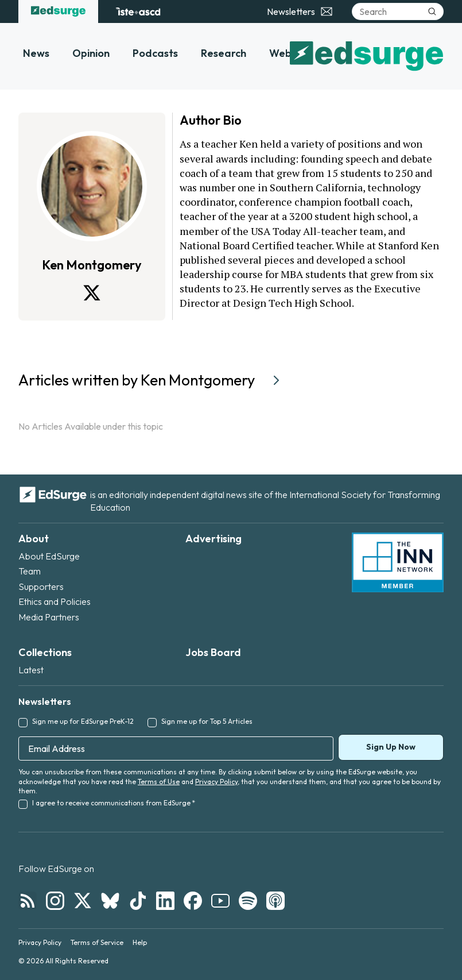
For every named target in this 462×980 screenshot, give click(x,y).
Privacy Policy (216, 782)
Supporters (41, 587)
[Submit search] (432, 11)
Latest (31, 670)
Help (140, 942)
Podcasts (155, 53)
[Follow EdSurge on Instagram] (55, 901)
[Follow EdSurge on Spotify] (248, 901)
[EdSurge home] (58, 11)
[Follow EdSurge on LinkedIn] (165, 901)
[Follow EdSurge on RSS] (28, 901)
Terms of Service (97, 942)
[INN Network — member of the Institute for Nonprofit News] (398, 562)
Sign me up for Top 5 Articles (207, 721)
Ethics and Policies (55, 601)
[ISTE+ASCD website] (138, 11)
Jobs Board (213, 652)
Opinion (91, 53)
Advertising (213, 539)
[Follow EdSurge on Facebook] (193, 901)
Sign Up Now (391, 747)
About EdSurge (49, 556)
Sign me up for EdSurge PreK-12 (83, 721)
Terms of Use (159, 782)
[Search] (398, 11)
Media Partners (49, 617)
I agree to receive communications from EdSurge (114, 803)
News (36, 53)
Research (224, 53)
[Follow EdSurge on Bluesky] (110, 901)
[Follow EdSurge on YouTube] (220, 901)
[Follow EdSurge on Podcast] (275, 901)
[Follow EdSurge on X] (83, 901)
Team (30, 571)
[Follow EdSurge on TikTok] (138, 901)
